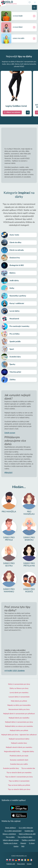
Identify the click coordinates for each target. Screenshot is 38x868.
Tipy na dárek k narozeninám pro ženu (19, 777)
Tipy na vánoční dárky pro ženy (19, 789)
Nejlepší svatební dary (19, 743)
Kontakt (29, 864)
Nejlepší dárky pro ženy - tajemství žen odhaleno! (19, 735)
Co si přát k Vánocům (26, 828)
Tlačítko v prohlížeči (28, 840)
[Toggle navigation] (35, 3)
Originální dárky (28, 752)
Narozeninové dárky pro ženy (19, 709)
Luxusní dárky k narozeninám (19, 697)
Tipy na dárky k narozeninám (19, 781)
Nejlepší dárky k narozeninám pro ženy (19, 722)
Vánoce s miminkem (9, 834)
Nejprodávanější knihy (12, 752)
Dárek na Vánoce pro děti (27, 834)
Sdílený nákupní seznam (11, 840)
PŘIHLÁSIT (9, 473)
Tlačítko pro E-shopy (10, 843)
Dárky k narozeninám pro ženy (19, 684)
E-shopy (32, 843)
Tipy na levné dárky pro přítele (19, 785)
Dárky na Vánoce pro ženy (19, 688)
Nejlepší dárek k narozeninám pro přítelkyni (19, 714)
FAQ (23, 846)
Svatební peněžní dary (11, 768)
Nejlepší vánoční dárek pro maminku (19, 747)
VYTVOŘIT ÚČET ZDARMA (15, 671)
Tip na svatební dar (28, 768)
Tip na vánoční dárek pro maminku (19, 773)
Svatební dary (29, 831)
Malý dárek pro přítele (19, 701)
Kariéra (16, 846)
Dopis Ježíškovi (11, 828)
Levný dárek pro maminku (19, 693)
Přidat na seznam (13, 112)
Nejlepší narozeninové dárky (19, 739)
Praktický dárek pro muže (19, 756)
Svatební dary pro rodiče (19, 764)
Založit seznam (10, 433)
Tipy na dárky (10, 837)
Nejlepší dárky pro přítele (19, 730)
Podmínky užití (11, 864)
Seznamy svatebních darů (19, 760)
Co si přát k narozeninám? (13, 831)
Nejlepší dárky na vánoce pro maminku (19, 726)
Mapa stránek (21, 864)
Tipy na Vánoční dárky (25, 837)
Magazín (23, 843)
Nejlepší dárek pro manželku (19, 718)
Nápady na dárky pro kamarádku (19, 705)
